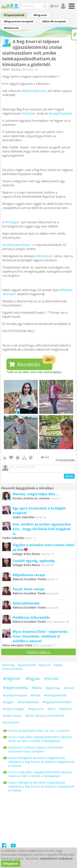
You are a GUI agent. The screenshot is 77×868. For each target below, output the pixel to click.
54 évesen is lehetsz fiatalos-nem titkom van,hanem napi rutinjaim (36, 751)
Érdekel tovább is (38, 653)
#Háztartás (11, 28)
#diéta (37, 689)
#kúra (51, 710)
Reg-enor (45, 666)
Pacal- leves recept (29, 590)
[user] (63, 6)
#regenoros (36, 710)
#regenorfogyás (13, 710)
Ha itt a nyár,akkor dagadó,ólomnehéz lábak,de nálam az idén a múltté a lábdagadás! (40, 740)
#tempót (9, 294)
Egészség (8, 666)
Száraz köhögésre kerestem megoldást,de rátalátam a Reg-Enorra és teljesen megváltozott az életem (41, 763)
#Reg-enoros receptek (19, 21)
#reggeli (8, 703)
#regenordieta (15, 689)
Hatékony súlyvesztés (31, 619)
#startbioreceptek (15, 697)
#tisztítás (29, 113)
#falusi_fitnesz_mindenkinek (45, 717)
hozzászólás (65, 460)
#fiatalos (66, 290)
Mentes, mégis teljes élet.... (36, 495)
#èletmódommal (34, 91)
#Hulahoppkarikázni (17, 245)
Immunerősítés (12, 670)
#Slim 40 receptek (54, 21)
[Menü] (71, 7)
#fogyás (33, 680)
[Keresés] (45, 6)
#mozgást (12, 222)
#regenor (12, 680)
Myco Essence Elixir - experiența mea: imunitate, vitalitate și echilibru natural (40, 637)
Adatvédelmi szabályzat (56, 858)
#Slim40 (51, 680)
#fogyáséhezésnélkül (57, 703)
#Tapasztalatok (14, 15)
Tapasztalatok (26, 666)
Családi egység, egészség (34, 562)
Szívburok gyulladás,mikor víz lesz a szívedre (39, 732)
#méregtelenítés (55, 697)
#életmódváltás (28, 703)
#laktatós (65, 710)
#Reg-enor (40, 15)
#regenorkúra (12, 717)
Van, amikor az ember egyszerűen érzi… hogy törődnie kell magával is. (42, 530)
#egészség (53, 689)
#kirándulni (45, 256)
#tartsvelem (11, 724)
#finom (36, 697)
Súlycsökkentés (26, 604)
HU (54, 6)
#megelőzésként (60, 113)
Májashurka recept (29, 576)
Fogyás (58, 666)
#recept (69, 689)
